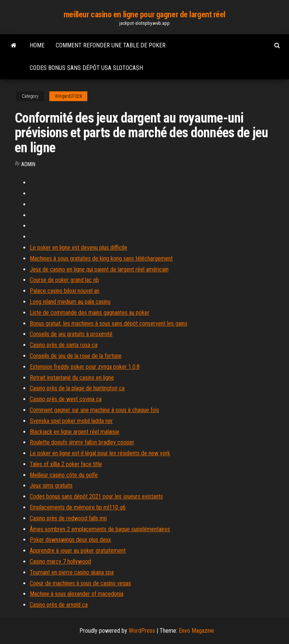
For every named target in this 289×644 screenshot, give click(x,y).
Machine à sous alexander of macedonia (77, 594)
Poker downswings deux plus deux (70, 540)
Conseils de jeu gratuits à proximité (71, 334)
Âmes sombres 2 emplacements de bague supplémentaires (100, 529)
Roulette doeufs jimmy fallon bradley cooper (82, 442)
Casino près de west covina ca (66, 399)
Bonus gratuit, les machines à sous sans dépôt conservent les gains (109, 324)
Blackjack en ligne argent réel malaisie (75, 432)
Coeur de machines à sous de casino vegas (80, 583)
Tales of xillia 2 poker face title (66, 464)
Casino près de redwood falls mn (68, 518)
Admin (28, 164)
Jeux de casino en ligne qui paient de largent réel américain (99, 269)
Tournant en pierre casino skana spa (72, 572)
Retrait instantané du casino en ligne (72, 378)
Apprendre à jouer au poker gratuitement (78, 551)
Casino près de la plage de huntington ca (77, 388)
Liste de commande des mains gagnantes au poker (90, 313)
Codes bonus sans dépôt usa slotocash (86, 68)
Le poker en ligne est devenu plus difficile (78, 248)
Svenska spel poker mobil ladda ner (71, 421)
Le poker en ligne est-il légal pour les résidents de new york (100, 453)
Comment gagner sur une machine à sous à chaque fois (94, 410)
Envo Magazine (196, 631)
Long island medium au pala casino (70, 302)
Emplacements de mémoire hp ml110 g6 (78, 507)
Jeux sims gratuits (51, 486)
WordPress (142, 631)
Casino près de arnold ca (59, 605)
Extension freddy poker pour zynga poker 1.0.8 (85, 367)
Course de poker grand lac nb (64, 280)
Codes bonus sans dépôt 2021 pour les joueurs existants (96, 496)
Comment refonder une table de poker (111, 45)
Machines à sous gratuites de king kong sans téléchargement (101, 258)
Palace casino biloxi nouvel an (65, 291)
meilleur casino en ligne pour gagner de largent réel (144, 14)
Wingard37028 (68, 96)
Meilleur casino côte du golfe (64, 475)
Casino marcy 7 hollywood (60, 561)
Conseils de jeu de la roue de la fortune (76, 356)
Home (37, 45)
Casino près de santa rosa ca (64, 345)
